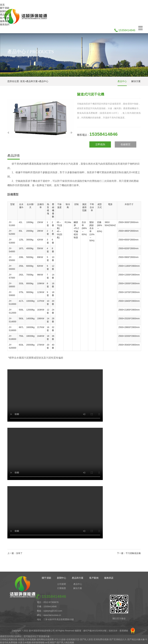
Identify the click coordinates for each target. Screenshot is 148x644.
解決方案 (136, 81)
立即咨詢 (100, 144)
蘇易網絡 (124, 631)
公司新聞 (62, 584)
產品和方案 (6, 15)
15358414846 (127, 30)
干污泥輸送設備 (133, 553)
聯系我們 (5, 25)
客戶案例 (5, 18)
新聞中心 (5, 11)
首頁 (2, 5)
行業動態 (62, 588)
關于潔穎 (5, 8)
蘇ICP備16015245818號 (95, 631)
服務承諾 (5, 21)
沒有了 (19, 553)
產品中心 (44, 81)
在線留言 (126, 144)
